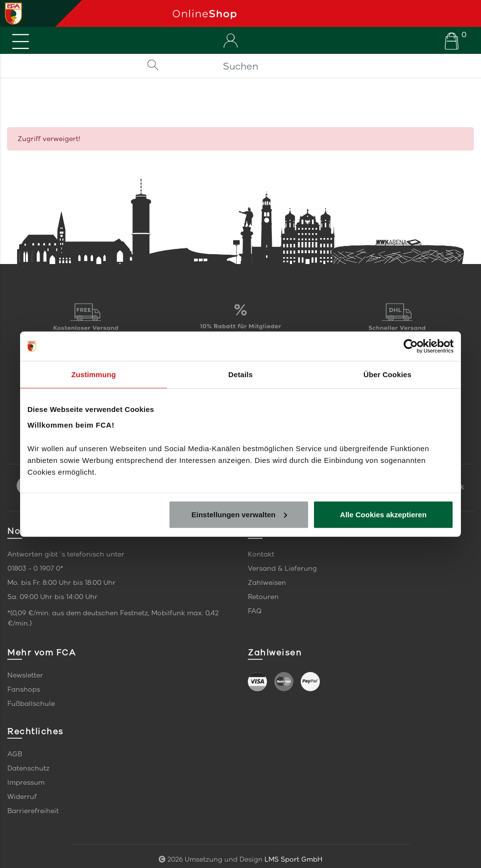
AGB (15, 754)
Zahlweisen (267, 583)
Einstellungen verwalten (240, 514)
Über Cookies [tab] (387, 374)
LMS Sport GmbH (293, 859)
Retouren (263, 597)
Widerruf (22, 797)
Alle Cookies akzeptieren (383, 514)
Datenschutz (28, 768)
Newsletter (25, 675)
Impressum (26, 783)
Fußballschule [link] (31, 704)
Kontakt (261, 554)
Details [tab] (240, 374)
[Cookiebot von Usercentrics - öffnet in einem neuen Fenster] (411, 346)
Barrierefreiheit (33, 811)
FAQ (255, 611)
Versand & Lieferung (282, 568)
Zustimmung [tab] (94, 374)
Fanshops (24, 689)
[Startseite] (323, 13)
